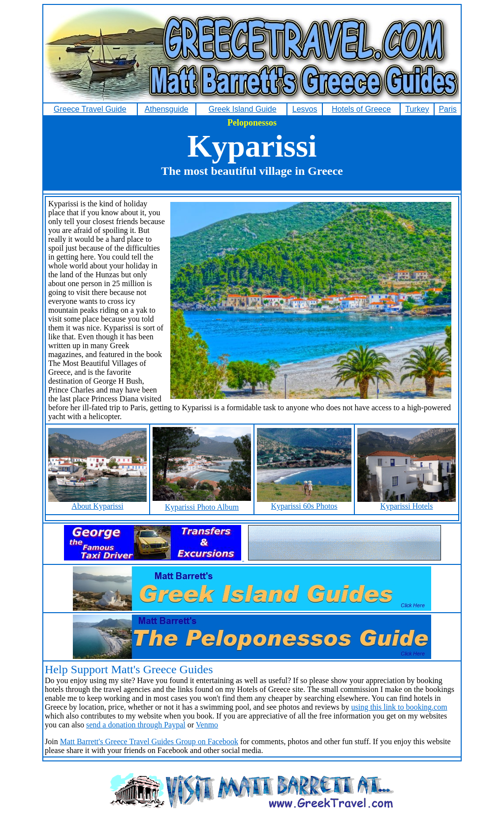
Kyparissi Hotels (407, 503)
